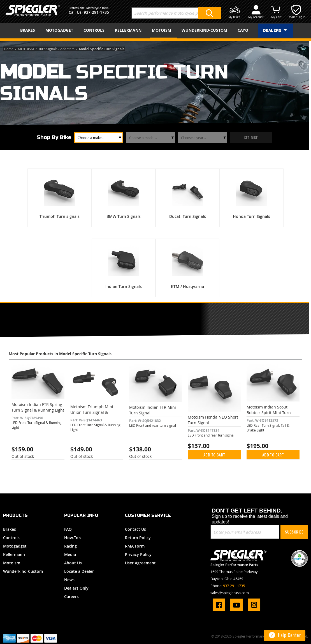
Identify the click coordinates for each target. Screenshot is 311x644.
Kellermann (14, 554)
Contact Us (135, 529)
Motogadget (15, 546)
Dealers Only (76, 588)
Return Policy (138, 538)
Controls (11, 538)
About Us (73, 563)
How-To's (73, 538)
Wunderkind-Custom (23, 571)
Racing (70, 546)
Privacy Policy (138, 554)
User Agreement (140, 563)
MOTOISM (26, 49)
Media (70, 554)
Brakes (10, 529)
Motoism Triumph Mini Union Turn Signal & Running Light (92, 412)
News (69, 580)
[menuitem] (29, 30)
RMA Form (135, 546)
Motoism (12, 563)
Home (9, 49)
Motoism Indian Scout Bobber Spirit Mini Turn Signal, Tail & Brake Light (270, 413)
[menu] (155, 31)
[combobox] (176, 13)
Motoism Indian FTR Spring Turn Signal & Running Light (38, 407)
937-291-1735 (96, 12)
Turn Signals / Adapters (57, 49)
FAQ (68, 529)
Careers (71, 596)
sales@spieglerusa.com (230, 593)
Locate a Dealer (79, 571)
